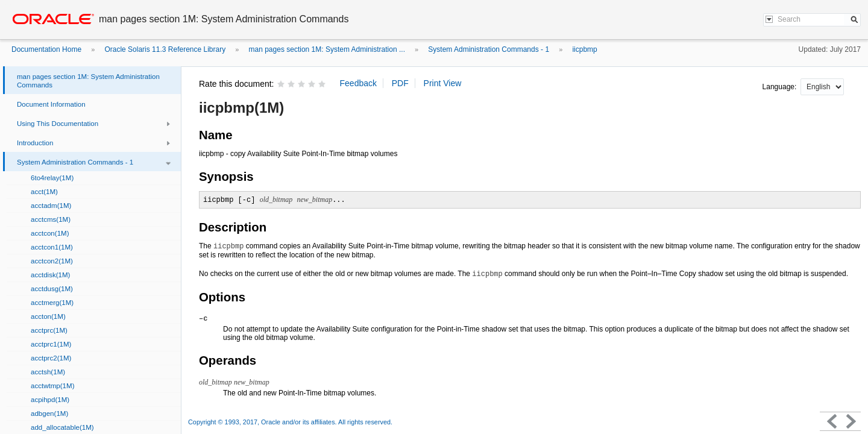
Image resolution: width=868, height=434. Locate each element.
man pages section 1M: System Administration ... (327, 49)
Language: (781, 87)
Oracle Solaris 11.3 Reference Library (165, 49)
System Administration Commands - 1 (489, 49)
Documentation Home (46, 49)
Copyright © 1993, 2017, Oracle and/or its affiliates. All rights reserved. (290, 422)
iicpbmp (584, 49)
